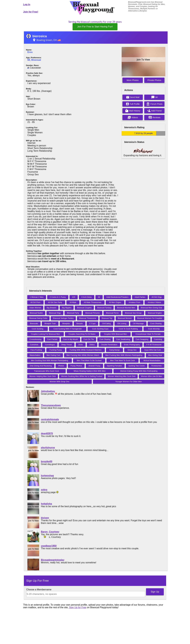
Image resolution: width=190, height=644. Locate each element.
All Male (73, 302)
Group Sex (132, 350)
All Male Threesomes (93, 302)
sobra (44, 490)
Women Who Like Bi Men (151, 376)
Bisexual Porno (112, 313)
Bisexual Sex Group (133, 313)
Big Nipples (67, 308)
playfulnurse (48, 448)
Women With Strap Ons (60, 382)
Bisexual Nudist (36, 313)
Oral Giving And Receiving (41, 366)
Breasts (80, 323)
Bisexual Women (125, 318)
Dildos (92, 345)
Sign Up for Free (78, 607)
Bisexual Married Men (126, 308)
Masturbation (35, 355)
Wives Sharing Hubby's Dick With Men (90, 371)
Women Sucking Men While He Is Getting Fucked (82, 376)
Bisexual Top (107, 318)
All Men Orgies (115, 302)
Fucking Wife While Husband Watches (86, 350)
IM (154, 97)
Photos (61, 366)
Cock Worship (154, 329)
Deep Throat (66, 345)
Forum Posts (154, 104)
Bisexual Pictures (93, 313)
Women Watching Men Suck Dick (122, 376)
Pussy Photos (76, 366)
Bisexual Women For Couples (150, 318)
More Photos (133, 80)
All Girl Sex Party (55, 302)
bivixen (45, 518)
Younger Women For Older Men (129, 382)
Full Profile (133, 104)
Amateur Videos (154, 302)
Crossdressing (35, 339)
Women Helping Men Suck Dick (43, 376)
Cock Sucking (38, 329)
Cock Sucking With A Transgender (68, 329)
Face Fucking (36, 350)
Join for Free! (31, 12)
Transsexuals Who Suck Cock (46, 371)
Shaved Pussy (94, 366)
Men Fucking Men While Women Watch (83, 355)
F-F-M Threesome (154, 345)
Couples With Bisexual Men (116, 334)
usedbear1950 (49, 546)
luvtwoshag (47, 476)
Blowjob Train (50, 323)
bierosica (40, 36)
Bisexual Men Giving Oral (151, 308)
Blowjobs (66, 323)
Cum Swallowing (123, 339)
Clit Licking (122, 323)
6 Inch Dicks (87, 297)
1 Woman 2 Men (37, 297)
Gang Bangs (114, 350)
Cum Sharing (105, 339)
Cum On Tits (89, 339)
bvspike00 (47, 461)
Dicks (81, 345)
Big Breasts (52, 308)
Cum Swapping (142, 339)
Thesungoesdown (51, 405)
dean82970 (47, 433)
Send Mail (133, 97)
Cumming (158, 339)
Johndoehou (48, 391)
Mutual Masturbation (152, 360)
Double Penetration (109, 345)
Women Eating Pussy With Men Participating (139, 371)
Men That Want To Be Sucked (89, 360)
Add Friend (154, 111)
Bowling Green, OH (47, 40)
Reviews (154, 117)
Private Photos (154, 80)
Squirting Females (114, 366)
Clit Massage (138, 323)
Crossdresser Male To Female (148, 334)
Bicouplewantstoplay (53, 560)
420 (74, 297)
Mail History (133, 111)
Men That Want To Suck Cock (122, 360)
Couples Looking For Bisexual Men (45, 334)
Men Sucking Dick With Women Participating (49, 360)
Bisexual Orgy (55, 313)
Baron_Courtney (50, 532)
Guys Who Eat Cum (153, 350)
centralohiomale (50, 419)
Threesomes (156, 366)
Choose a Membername (39, 590)
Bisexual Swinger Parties (63, 318)
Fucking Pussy (56, 350)
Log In (27, 4)
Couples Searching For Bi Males (82, 334)
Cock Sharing (156, 323)
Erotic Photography (132, 345)
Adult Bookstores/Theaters (117, 297)
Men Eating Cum (53, 355)
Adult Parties (140, 297)
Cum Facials (52, 339)
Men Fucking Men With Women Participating (124, 355)
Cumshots (34, 345)
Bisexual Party (73, 313)
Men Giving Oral (155, 355)
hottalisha (46, 504)
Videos (133, 117)
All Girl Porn (35, 302)
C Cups (92, 323)
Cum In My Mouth (70, 339)
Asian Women (35, 308)
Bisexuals (34, 323)
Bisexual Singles (155, 313)
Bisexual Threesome (88, 318)
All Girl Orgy (157, 297)
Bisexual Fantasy (104, 308)
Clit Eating (106, 323)
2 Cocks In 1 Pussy (58, 297)
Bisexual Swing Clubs (38, 318)
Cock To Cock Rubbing (128, 329)
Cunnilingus (50, 345)
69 (99, 297)
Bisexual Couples (84, 308)
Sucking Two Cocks (137, 366)
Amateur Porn (135, 302)
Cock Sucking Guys (100, 329)
